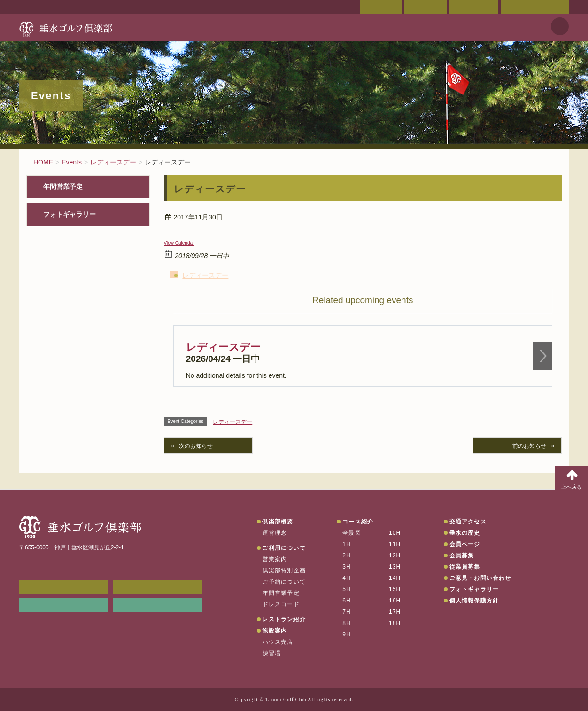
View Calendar (179, 243)
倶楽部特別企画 (284, 570)
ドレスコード (281, 604)
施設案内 (275, 631)
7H (347, 612)
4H (347, 578)
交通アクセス (426, 7)
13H (395, 567)
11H (395, 544)
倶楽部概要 (278, 522)
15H (395, 589)
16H (395, 601)
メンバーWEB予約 (64, 587)
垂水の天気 (158, 605)
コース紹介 (358, 522)
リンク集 (64, 605)
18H (395, 623)
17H (395, 612)
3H (347, 567)
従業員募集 (465, 567)
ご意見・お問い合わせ (535, 7)
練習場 (272, 653)
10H (395, 533)
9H (347, 634)
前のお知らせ (529, 446)
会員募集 (462, 555)
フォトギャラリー (70, 215)
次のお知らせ (196, 446)
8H (347, 623)
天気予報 (560, 26)
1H (347, 544)
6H (347, 601)
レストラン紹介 (284, 619)
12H (395, 555)
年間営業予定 (63, 187)
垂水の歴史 (465, 533)
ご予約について (284, 582)
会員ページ (381, 7)
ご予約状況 (474, 7)
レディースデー (205, 275)
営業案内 (275, 559)
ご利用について (284, 548)
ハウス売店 (278, 642)
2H (347, 555)
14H (395, 578)
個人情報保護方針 (474, 601)
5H (347, 589)
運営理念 (275, 533)
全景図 (352, 533)
